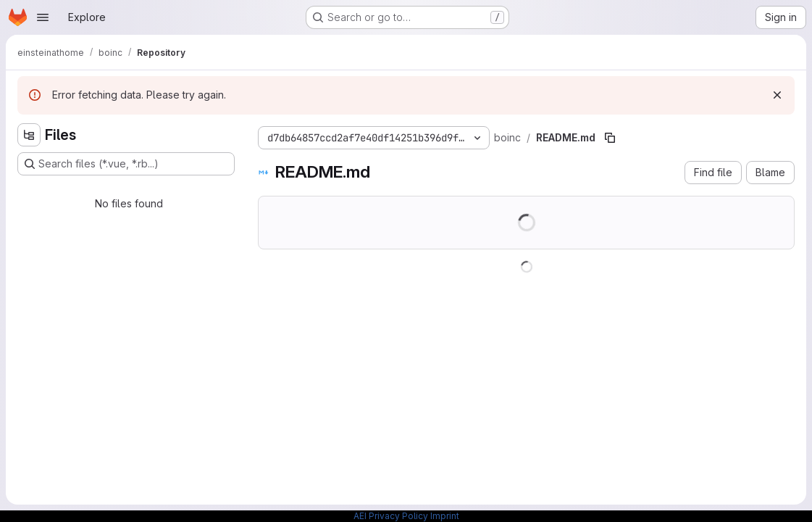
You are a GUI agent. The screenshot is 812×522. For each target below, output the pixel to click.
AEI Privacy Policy (391, 516)
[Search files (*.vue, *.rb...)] (126, 164)
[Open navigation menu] (43, 17)
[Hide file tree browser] (29, 135)
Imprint (445, 516)
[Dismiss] (777, 95)
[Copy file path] (610, 138)
